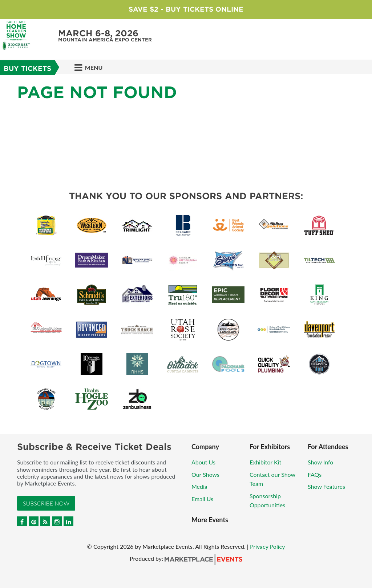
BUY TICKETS (27, 69)
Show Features (326, 486)
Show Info (320, 462)
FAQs (315, 474)
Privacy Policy (268, 546)
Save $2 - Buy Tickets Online (186, 9)
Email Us (202, 499)
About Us (203, 462)
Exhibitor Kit (265, 462)
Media (199, 486)
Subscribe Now (46, 503)
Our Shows (205, 474)
